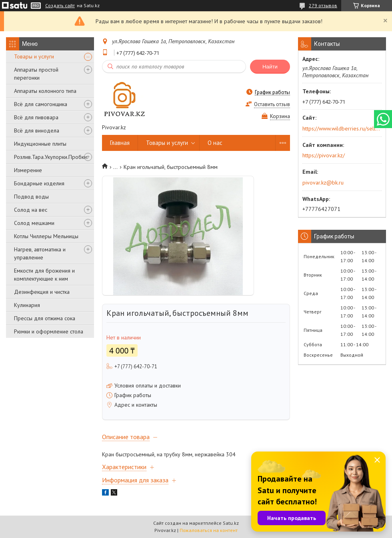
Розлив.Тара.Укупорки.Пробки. (51, 157)
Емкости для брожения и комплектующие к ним (44, 275)
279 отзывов (323, 5)
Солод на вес (31, 210)
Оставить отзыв (272, 104)
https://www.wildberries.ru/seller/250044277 (341, 128)
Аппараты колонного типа (45, 91)
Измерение (28, 170)
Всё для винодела (37, 130)
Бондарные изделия (39, 183)
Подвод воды (31, 197)
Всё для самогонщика (41, 104)
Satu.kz (231, 523)
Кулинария (27, 305)
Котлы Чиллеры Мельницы (46, 236)
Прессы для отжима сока (45, 318)
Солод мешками (34, 223)
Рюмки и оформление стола (49, 331)
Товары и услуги (34, 56)
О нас (215, 143)
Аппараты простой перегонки (36, 74)
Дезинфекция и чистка (42, 292)
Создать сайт (60, 6)
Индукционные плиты (40, 144)
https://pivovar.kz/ (324, 155)
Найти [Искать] (270, 67)
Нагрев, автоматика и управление (40, 253)
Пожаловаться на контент (209, 530)
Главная (120, 143)
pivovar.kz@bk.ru (323, 183)
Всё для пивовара (36, 117)
